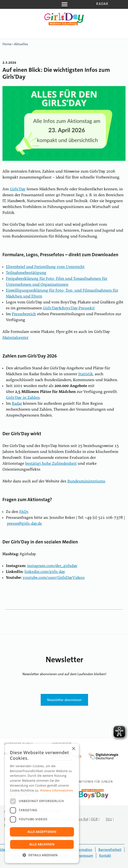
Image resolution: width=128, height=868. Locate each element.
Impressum (85, 855)
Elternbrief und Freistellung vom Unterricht (45, 267)
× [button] (73, 749)
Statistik (86, 374)
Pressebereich (24, 314)
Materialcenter (15, 338)
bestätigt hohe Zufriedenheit (51, 464)
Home (7, 44)
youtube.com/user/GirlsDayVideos (54, 578)
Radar (102, 4)
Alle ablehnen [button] (42, 844)
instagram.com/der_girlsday (52, 566)
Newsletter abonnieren (64, 700)
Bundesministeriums (86, 481)
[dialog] (42, 803)
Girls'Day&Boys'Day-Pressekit (69, 308)
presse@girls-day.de (24, 524)
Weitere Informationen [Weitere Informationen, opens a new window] (56, 790)
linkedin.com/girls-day (45, 572)
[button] (42, 855)
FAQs (24, 512)
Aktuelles (21, 44)
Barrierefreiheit (110, 850)
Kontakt (105, 855)
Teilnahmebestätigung (26, 273)
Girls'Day (18, 189)
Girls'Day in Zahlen (23, 398)
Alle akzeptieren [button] (42, 832)
